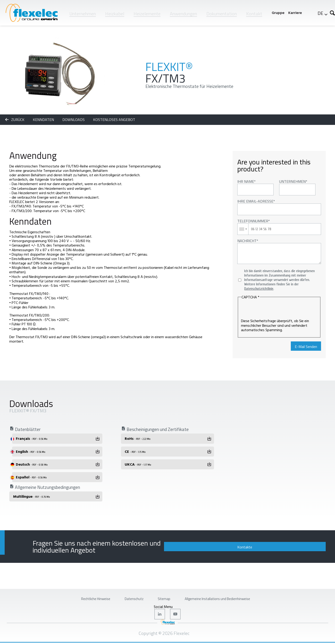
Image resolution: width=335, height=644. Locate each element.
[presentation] (276, 310)
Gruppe (278, 13)
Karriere (295, 13)
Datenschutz (126, 596)
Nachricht (247, 241)
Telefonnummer (253, 221)
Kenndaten (44, 120)
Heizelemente (147, 14)
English (30, 451)
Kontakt (254, 14)
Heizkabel (115, 14)
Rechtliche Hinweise (77, 596)
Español (31, 477)
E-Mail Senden (306, 347)
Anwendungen (183, 14)
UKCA (138, 464)
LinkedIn (159, 614)
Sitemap (163, 596)
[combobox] (243, 229)
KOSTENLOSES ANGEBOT (114, 120)
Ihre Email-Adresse (255, 201)
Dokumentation (222, 14)
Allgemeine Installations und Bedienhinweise (231, 596)
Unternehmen (83, 14)
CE (135, 451)
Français (32, 438)
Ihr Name (246, 181)
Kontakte (294, 545)
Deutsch (32, 464)
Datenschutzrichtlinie (259, 289)
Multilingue (31, 496)
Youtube (176, 614)
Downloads (74, 120)
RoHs (137, 438)
